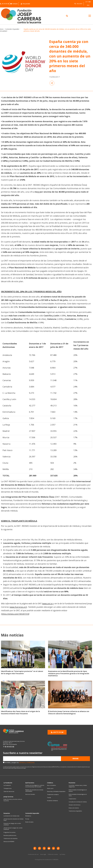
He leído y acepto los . (20, 763)
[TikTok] (58, 848)
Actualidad (3, 31)
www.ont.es (48, 604)
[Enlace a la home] (23, 16)
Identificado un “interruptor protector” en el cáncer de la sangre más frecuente (22, 672)
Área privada (25, 4)
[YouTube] (49, 848)
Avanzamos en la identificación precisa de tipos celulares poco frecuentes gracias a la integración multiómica (69, 673)
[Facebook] (35, 848)
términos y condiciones (27, 763)
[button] (78, 4)
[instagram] (40, 848)
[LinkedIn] (54, 848)
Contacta (14, 4)
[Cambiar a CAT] (87, 2)
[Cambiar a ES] (90, 2)
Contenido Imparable (12, 29)
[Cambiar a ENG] (88, 5)
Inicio (2, 29)
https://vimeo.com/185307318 (15, 614)
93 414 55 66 (5, 4)
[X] (44, 848)
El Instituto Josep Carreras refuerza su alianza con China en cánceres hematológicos (69, 712)
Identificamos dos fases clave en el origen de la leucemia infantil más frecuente (20, 712)
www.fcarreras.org (18, 607)
